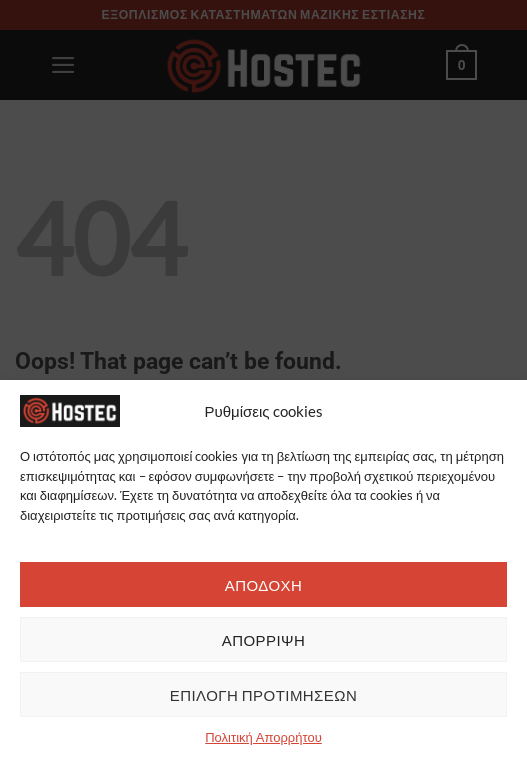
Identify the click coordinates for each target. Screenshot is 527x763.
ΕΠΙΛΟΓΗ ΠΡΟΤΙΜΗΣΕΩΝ (264, 695)
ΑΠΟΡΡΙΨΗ (264, 640)
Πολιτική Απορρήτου (263, 737)
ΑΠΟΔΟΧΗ (264, 585)
